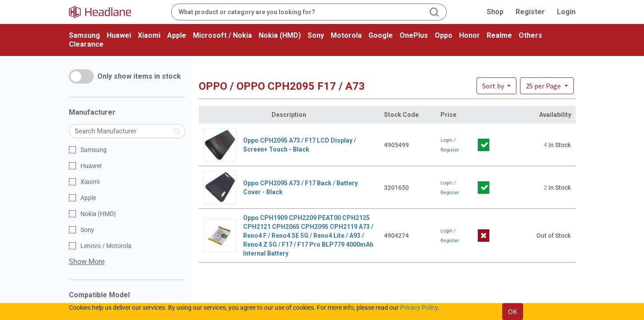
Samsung (84, 35)
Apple (177, 35)
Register (530, 12)
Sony (316, 35)
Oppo (444, 35)
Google (381, 35)
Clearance (86, 44)
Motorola (346, 35)
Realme (499, 35)
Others (530, 35)
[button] (547, 86)
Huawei (119, 35)
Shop (495, 12)
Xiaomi (149, 35)
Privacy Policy (419, 308)
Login (566, 12)
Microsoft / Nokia (222, 35)
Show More (87, 262)
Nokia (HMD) (280, 35)
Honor (470, 35)
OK (513, 312)
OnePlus (414, 35)
